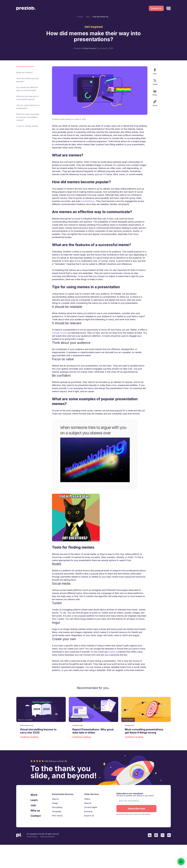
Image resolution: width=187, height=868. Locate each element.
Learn (34, 800)
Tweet (155, 82)
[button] (181, 862)
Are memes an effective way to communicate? (27, 89)
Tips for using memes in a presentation (28, 107)
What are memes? (24, 73)
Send (155, 103)
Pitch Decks (57, 816)
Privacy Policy (32, 836)
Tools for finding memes (27, 126)
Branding (88, 811)
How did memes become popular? (27, 80)
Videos (87, 799)
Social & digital (91, 807)
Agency (55, 799)
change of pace (60, 333)
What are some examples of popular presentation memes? (28, 117)
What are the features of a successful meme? (27, 98)
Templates (57, 811)
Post (155, 72)
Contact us (156, 8)
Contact (36, 816)
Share (155, 93)
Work (34, 795)
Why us (35, 810)
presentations (88, 201)
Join (33, 805)
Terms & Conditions (47, 836)
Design (55, 803)
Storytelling (57, 807)
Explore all (89, 816)
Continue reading (29, 737)
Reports (88, 803)
